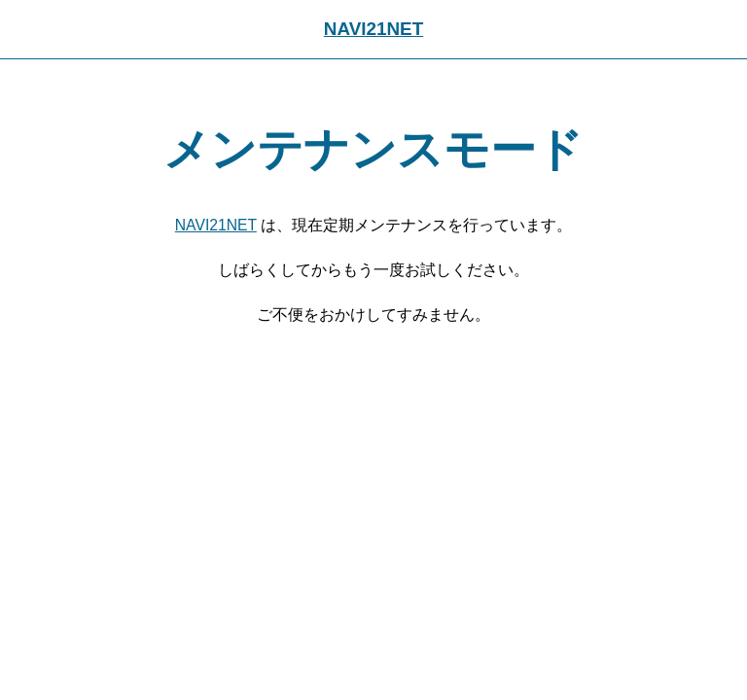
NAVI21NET (373, 29)
